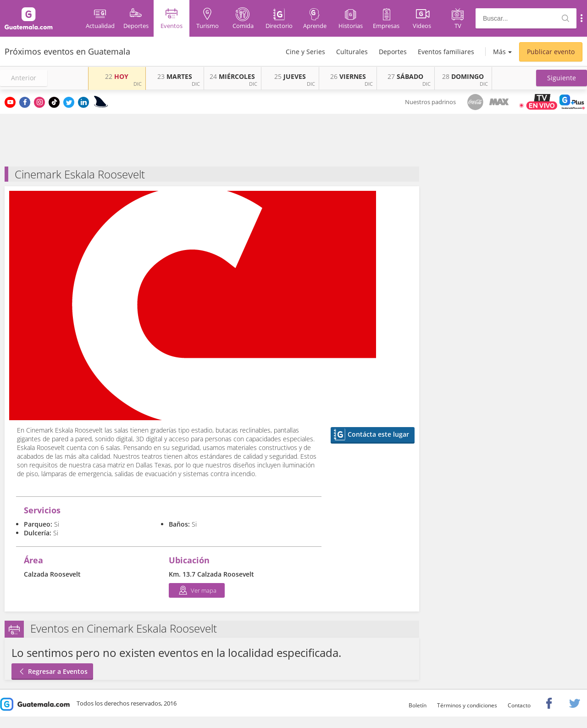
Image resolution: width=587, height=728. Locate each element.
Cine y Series (305, 52)
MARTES (175, 76)
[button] (562, 78)
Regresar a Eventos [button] (52, 671)
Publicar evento (551, 52)
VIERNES (348, 76)
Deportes (393, 52)
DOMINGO (463, 76)
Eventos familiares (446, 52)
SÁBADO (405, 76)
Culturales (352, 52)
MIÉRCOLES (232, 76)
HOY (117, 76)
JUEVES (290, 76)
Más (499, 52)
